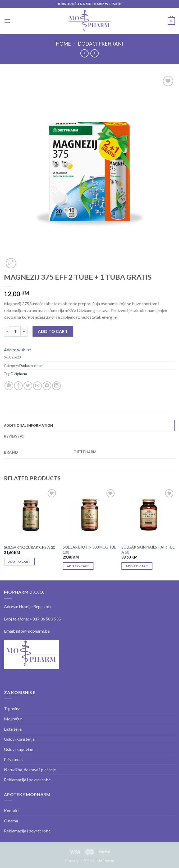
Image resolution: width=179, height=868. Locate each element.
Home (63, 44)
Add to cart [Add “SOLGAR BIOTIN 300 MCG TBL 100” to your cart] (78, 566)
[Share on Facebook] (18, 386)
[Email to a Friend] (37, 386)
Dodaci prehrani (100, 44)
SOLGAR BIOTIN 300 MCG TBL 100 (89, 550)
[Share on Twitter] (28, 386)
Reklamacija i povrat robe (27, 780)
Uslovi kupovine (19, 749)
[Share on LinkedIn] (56, 386)
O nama (11, 821)
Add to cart (53, 331)
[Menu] (7, 21)
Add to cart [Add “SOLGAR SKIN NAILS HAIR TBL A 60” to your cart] (137, 566)
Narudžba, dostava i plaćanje (30, 770)
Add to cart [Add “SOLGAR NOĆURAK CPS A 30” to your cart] (19, 562)
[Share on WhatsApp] (9, 386)
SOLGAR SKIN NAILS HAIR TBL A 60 (148, 550)
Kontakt (12, 810)
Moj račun (13, 719)
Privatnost (13, 759)
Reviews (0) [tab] (14, 436)
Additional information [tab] (29, 425)
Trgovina (12, 708)
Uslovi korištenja (19, 739)
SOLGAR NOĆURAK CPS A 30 (29, 547)
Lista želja (13, 729)
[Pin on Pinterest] (47, 386)
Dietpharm (19, 374)
